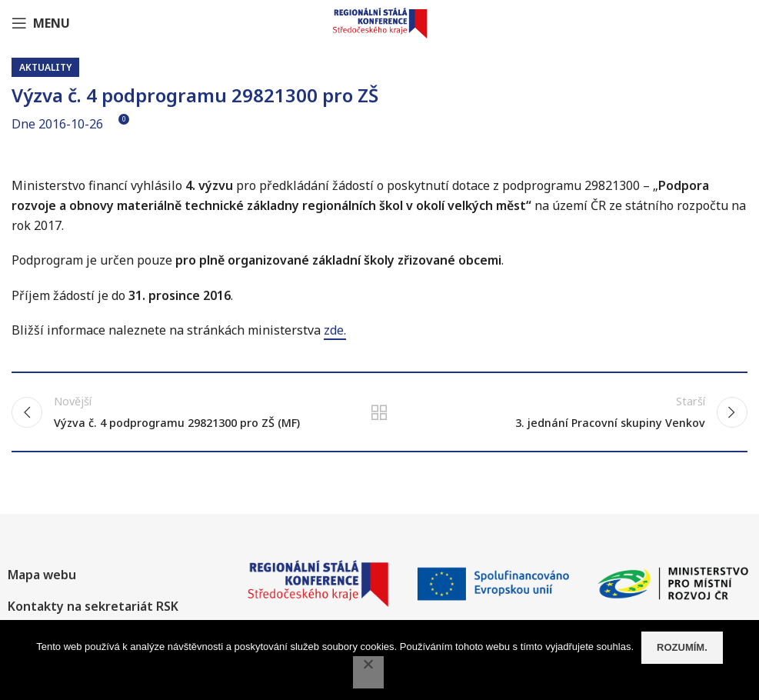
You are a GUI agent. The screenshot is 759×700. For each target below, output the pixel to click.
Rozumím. (682, 647)
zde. (335, 330)
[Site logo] (380, 22)
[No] (368, 672)
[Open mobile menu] (41, 23)
